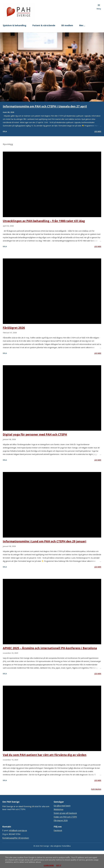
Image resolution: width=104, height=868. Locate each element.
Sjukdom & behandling (15, 25)
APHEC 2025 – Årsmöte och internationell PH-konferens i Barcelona (50, 648)
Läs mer (98, 131)
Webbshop (59, 809)
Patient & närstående (44, 25)
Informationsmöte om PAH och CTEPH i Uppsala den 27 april (45, 106)
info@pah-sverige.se (18, 830)
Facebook (58, 830)
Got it (59, 866)
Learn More (49, 866)
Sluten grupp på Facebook (65, 813)
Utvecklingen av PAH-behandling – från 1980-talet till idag (44, 221)
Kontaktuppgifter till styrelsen (16, 838)
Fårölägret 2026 (14, 328)
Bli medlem (67, 25)
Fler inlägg (96, 789)
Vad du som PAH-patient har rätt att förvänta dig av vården (45, 755)
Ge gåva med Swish (62, 806)
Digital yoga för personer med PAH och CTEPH (35, 434)
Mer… (82, 25)
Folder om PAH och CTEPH (65, 817)
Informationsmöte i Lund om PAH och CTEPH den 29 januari (45, 541)
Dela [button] (5, 131)
